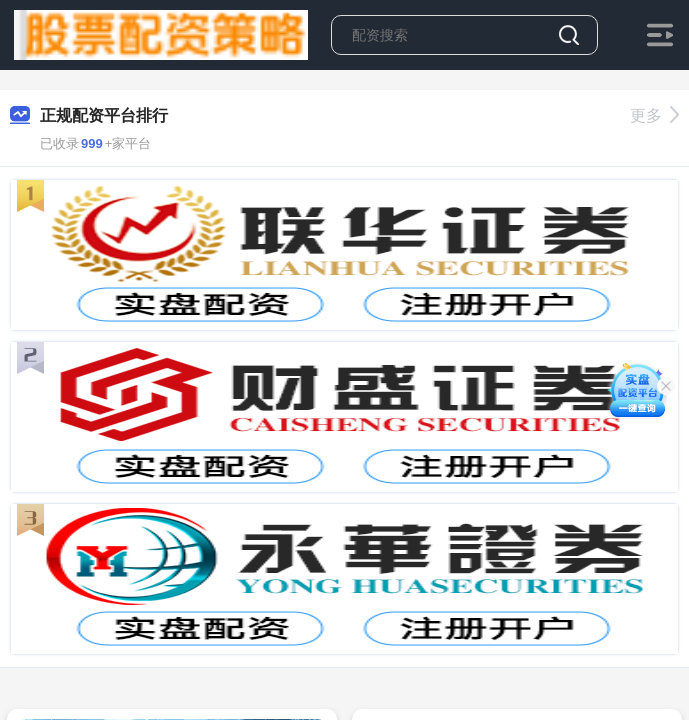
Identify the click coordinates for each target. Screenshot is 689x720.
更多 (654, 115)
